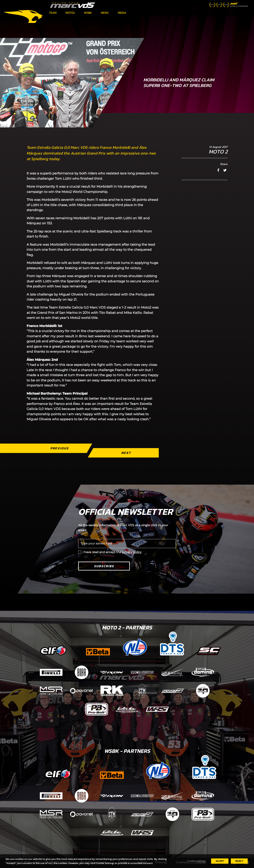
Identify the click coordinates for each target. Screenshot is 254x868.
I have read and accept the (112, 552)
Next (126, 453)
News (105, 13)
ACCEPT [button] (220, 861)
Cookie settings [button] (196, 861)
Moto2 (70, 13)
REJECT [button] (239, 861)
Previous (59, 448)
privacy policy (132, 552)
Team (53, 13)
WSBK (88, 13)
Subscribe (104, 566)
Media (122, 13)
